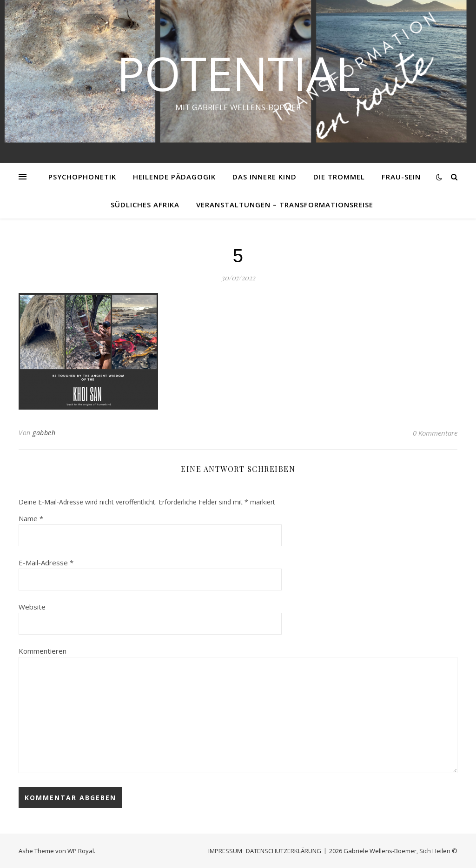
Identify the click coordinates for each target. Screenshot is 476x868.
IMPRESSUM (225, 851)
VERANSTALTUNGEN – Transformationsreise (285, 205)
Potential (238, 73)
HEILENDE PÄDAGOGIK (174, 177)
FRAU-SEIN (401, 177)
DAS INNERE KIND (264, 177)
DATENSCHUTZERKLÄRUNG (284, 851)
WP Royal (81, 851)
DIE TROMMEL (339, 177)
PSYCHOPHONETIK (82, 177)
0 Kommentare (435, 433)
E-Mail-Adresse (46, 563)
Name (31, 518)
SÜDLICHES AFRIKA (145, 205)
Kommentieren (43, 651)
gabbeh (44, 433)
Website (32, 607)
